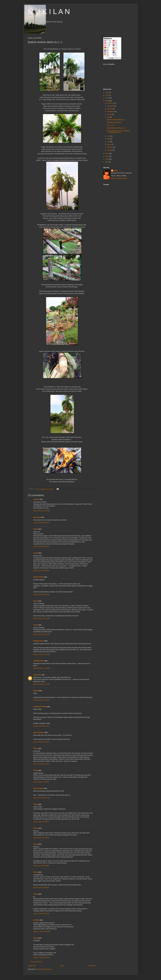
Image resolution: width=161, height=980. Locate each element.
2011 (107, 154)
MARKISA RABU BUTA (114, 122)
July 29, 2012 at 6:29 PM (41, 571)
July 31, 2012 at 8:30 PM (41, 822)
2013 (107, 98)
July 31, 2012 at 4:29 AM (41, 782)
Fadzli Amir (37, 675)
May (109, 139)
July (109, 117)
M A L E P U (111, 125)
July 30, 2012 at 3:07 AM (41, 700)
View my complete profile (119, 178)
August (110, 114)
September (111, 112)
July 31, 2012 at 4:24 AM (41, 764)
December (111, 103)
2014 (107, 95)
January (110, 150)
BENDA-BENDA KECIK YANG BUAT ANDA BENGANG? (119, 132)
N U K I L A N (49, 12)
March (109, 144)
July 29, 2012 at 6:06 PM (41, 523)
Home (62, 966)
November (111, 106)
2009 (107, 159)
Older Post (92, 966)
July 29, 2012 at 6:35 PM (41, 595)
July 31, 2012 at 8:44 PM (41, 866)
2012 (107, 101)
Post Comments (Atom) (44, 969)
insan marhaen (38, 788)
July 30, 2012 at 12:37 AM (41, 684)
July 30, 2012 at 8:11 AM (41, 726)
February (110, 147)
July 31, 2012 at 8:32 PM (41, 838)
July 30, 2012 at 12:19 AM (41, 668)
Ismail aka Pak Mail (40, 707)
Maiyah (36, 691)
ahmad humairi (38, 577)
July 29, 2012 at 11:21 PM (42, 654)
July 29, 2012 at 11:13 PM (42, 619)
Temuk (36, 529)
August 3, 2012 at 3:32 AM (42, 957)
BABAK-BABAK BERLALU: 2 (116, 120)
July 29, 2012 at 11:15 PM (42, 634)
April (109, 142)
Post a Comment (36, 962)
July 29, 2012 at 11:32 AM (41, 511)
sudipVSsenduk (39, 661)
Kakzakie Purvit (39, 641)
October (110, 109)
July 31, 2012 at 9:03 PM (41, 914)
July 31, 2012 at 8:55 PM (41, 888)
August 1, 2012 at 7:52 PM (42, 932)
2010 (107, 156)
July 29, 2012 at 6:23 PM (41, 547)
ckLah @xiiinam (39, 732)
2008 (107, 162)
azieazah (36, 499)
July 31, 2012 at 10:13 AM (41, 798)
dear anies (37, 517)
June (109, 136)
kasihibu (36, 920)
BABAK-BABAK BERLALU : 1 (116, 128)
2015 (107, 92)
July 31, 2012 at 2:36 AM (41, 742)
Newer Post (32, 966)
